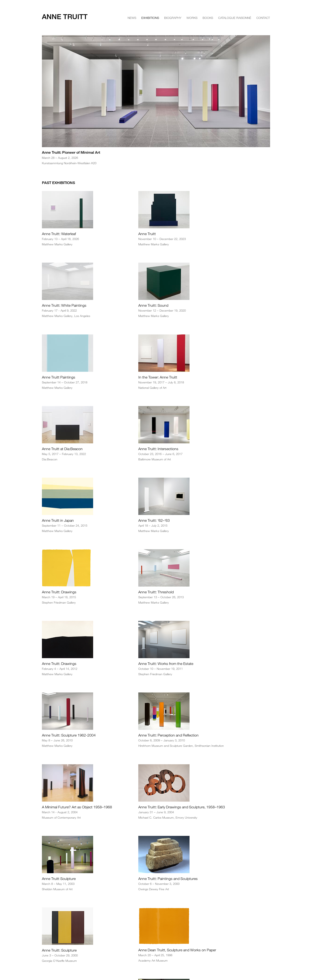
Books (208, 18)
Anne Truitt (65, 17)
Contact (263, 18)
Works (192, 18)
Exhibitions (150, 18)
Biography (173, 18)
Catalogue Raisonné (235, 18)
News (132, 18)
